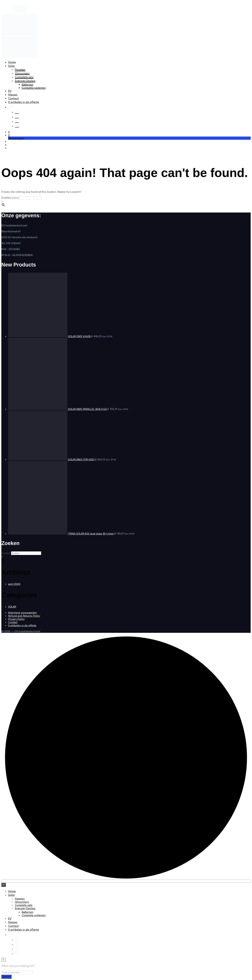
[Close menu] (4, 885)
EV (10, 91)
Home (12, 62)
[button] (9, 132)
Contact (13, 99)
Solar (12, 66)
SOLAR (12, 606)
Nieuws (13, 95)
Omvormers (22, 74)
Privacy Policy (16, 619)
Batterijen (27, 84)
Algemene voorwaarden (22, 612)
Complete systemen (34, 88)
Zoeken (6, 198)
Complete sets (24, 77)
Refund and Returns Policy (24, 616)
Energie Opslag (25, 81)
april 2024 (14, 584)
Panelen (20, 70)
